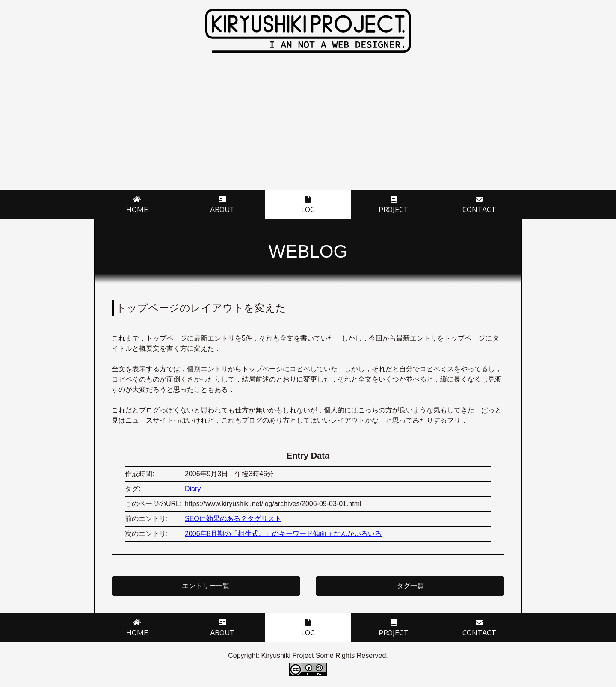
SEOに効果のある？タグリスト (233, 519)
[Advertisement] (308, 126)
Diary (193, 489)
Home (137, 210)
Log (308, 210)
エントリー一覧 (206, 586)
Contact (479, 210)
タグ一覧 (410, 586)
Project (394, 210)
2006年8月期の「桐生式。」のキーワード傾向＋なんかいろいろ (283, 534)
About (222, 210)
